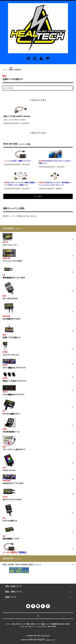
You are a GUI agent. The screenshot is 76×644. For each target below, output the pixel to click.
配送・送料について (33, 624)
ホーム (5, 70)
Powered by (38, 640)
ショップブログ (41, 626)
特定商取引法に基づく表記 (60, 624)
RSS (49, 626)
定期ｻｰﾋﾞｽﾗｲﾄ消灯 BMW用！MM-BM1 (17, 116)
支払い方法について (18, 624)
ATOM (54, 626)
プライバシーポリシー (27, 626)
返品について (45, 624)
